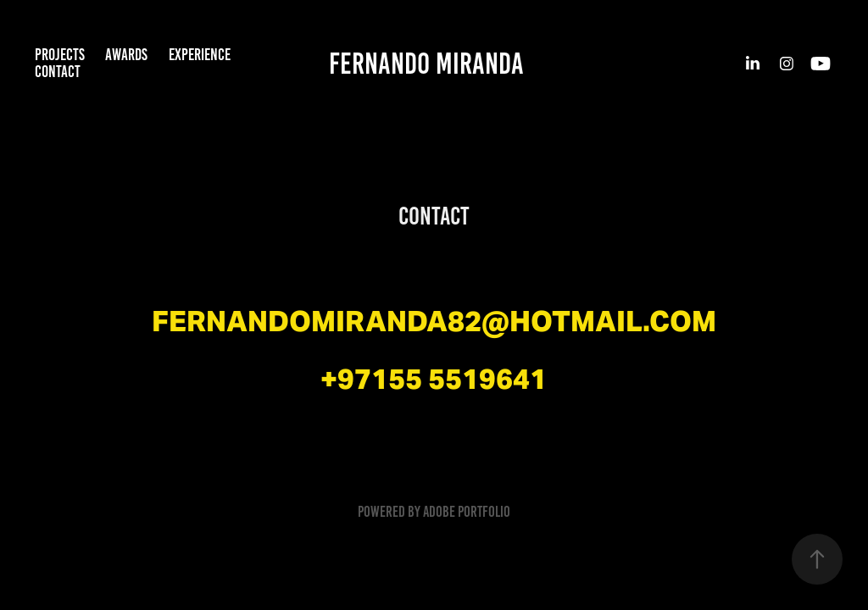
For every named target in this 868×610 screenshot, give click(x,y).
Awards (126, 55)
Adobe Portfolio (467, 512)
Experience (200, 55)
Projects (60, 55)
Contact (58, 72)
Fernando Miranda (426, 64)
